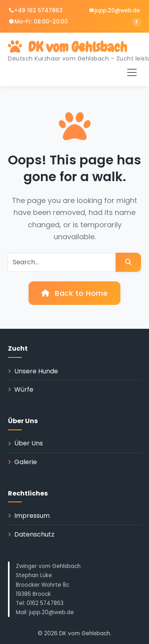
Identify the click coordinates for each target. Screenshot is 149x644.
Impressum (32, 516)
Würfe (24, 389)
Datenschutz (34, 534)
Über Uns (29, 443)
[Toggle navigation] (132, 72)
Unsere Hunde (36, 371)
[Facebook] (137, 22)
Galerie (26, 462)
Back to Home (74, 293)
